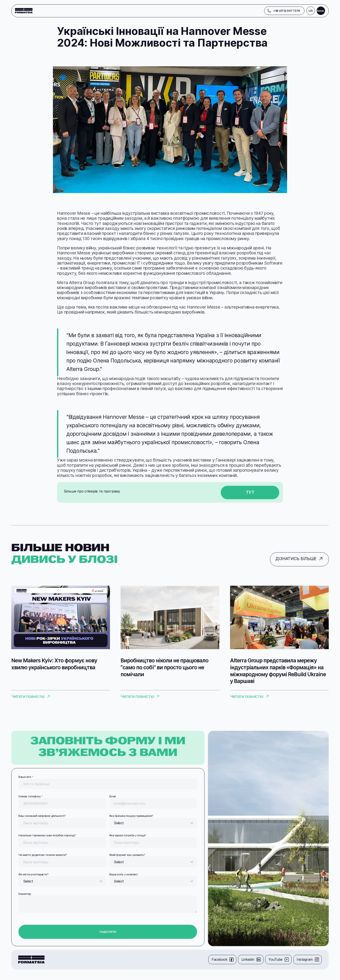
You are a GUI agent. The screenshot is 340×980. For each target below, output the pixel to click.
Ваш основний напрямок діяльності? (42, 816)
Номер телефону (31, 796)
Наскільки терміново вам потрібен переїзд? (47, 835)
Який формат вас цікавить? (127, 855)
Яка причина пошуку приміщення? (131, 816)
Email (112, 796)
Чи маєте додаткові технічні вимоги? (43, 855)
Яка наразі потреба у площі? (128, 835)
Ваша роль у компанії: (124, 874)
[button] (311, 11)
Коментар (25, 894)
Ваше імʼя (26, 777)
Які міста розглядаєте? (33, 874)
